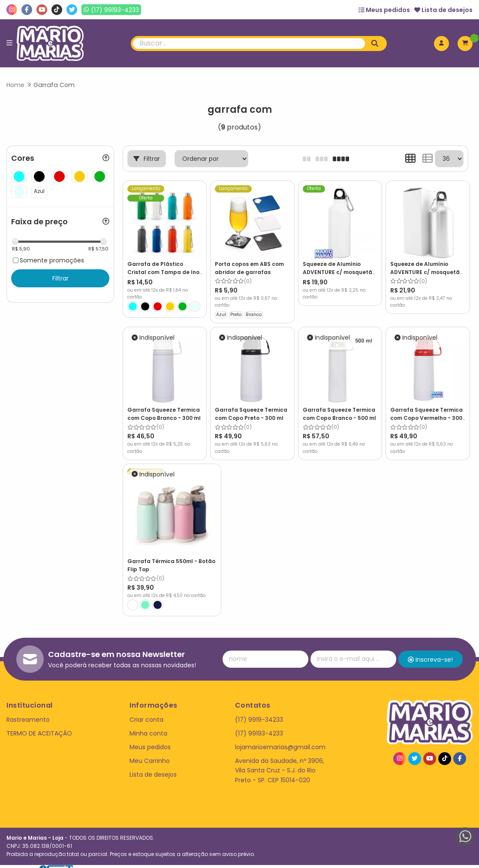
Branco (254, 314)
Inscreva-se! (430, 651)
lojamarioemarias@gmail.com (280, 739)
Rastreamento (28, 711)
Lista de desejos (443, 10)
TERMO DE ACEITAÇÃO (39, 725)
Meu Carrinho (150, 753)
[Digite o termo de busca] (249, 44)
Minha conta (148, 725)
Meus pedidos (384, 10)
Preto (236, 314)
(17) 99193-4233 (259, 725)
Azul (221, 314)
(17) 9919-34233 (259, 711)
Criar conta (146, 711)
